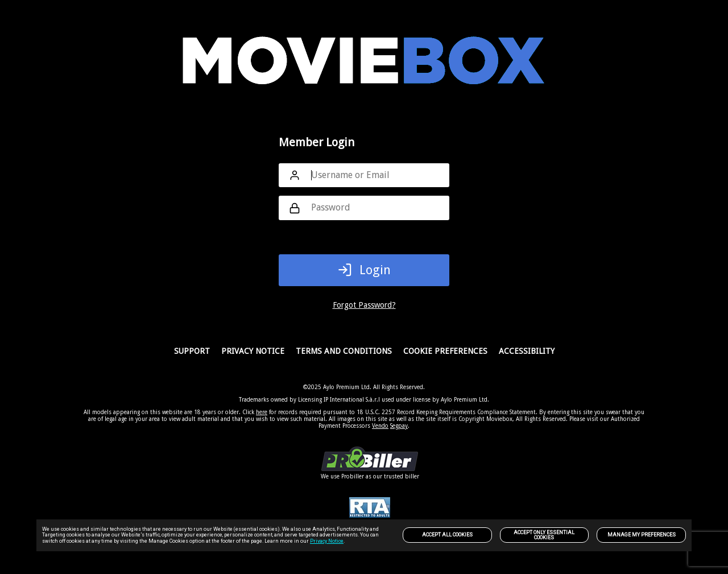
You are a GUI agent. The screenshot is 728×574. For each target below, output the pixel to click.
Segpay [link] (399, 426)
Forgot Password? (364, 305)
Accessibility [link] (527, 351)
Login (364, 270)
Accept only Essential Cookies (544, 535)
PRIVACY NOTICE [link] (253, 351)
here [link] (262, 412)
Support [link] (192, 351)
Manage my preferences (642, 535)
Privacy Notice (327, 541)
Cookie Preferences (445, 351)
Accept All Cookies (447, 535)
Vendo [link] (380, 426)
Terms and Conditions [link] (344, 351)
